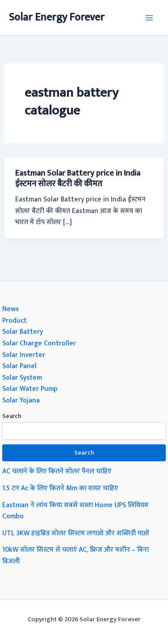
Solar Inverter (24, 355)
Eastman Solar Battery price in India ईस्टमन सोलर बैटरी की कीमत (78, 178)
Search (12, 416)
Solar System (22, 377)
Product (15, 320)
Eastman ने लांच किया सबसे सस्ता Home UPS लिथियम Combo (75, 511)
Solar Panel (19, 366)
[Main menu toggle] (149, 18)
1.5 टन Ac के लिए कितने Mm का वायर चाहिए (60, 488)
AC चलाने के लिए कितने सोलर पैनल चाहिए (57, 471)
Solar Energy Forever (57, 17)
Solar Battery (23, 332)
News (10, 309)
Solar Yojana (21, 400)
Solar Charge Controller (39, 343)
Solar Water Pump (30, 389)
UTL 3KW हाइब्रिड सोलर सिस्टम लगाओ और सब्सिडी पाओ (76, 533)
